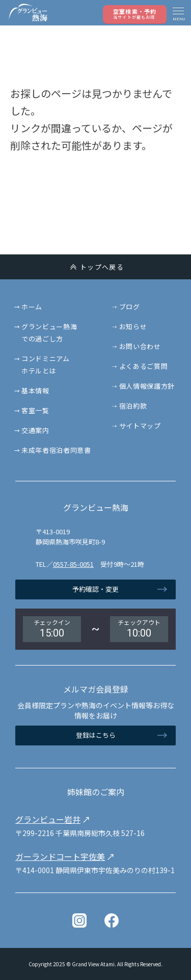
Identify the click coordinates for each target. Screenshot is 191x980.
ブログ (130, 307)
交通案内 (35, 430)
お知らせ (133, 326)
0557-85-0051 (73, 564)
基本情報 (35, 391)
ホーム (32, 307)
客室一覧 (35, 410)
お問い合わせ (140, 346)
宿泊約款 (133, 406)
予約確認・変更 (95, 589)
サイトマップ (140, 426)
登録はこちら (96, 735)
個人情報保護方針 (147, 386)
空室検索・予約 (135, 13)
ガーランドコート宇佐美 (60, 856)
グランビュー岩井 (48, 819)
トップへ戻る (102, 267)
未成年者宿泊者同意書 (56, 450)
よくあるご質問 (144, 366)
